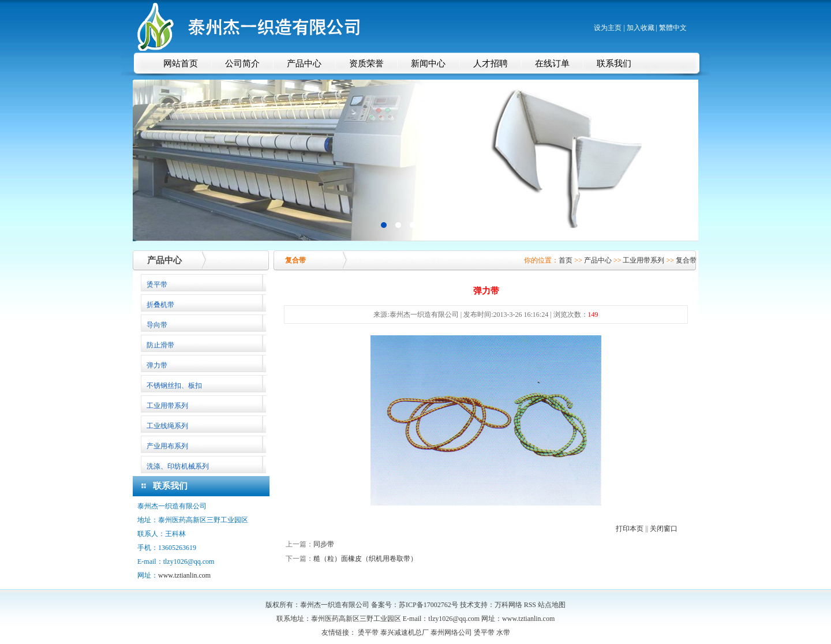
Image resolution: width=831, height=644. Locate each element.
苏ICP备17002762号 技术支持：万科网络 (461, 605)
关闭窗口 (664, 529)
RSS (530, 605)
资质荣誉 (366, 63)
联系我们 (614, 63)
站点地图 (552, 605)
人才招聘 (491, 63)
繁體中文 (673, 28)
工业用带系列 (643, 260)
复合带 (686, 260)
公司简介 (242, 63)
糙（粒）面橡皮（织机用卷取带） (365, 559)
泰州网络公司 (451, 632)
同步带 (324, 544)
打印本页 (630, 529)
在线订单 (552, 63)
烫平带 (368, 632)
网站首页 (181, 63)
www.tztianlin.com (184, 575)
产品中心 (304, 63)
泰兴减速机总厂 (405, 632)
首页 (566, 260)
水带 (503, 632)
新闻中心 (428, 63)
